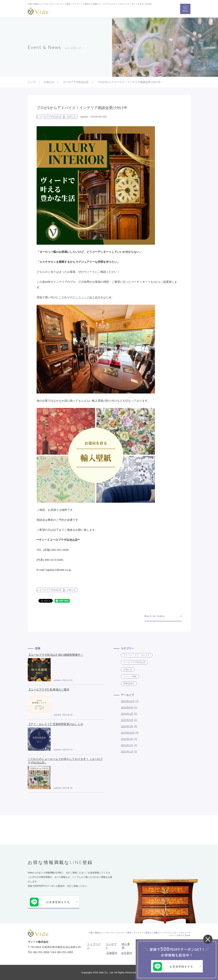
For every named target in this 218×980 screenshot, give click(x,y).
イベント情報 (130, 676)
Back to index (155, 616)
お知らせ (71, 117)
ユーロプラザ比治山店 (50, 117)
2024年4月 (127, 714)
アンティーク (81, 297)
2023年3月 (127, 726)
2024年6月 (127, 708)
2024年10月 (128, 701)
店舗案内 (112, 953)
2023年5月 (127, 720)
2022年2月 (127, 745)
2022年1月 (127, 752)
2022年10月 (128, 733)
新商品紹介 (129, 684)
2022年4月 (127, 739)
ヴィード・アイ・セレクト (137, 655)
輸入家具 (95, 297)
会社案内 (127, 953)
